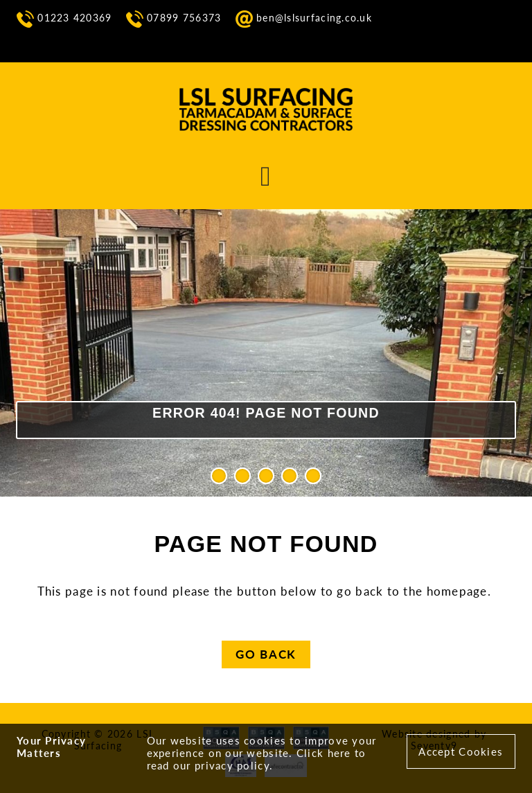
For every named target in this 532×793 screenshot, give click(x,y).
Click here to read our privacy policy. (257, 759)
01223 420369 (64, 18)
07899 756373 (174, 18)
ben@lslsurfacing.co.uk (304, 18)
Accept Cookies (461, 751)
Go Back (266, 654)
